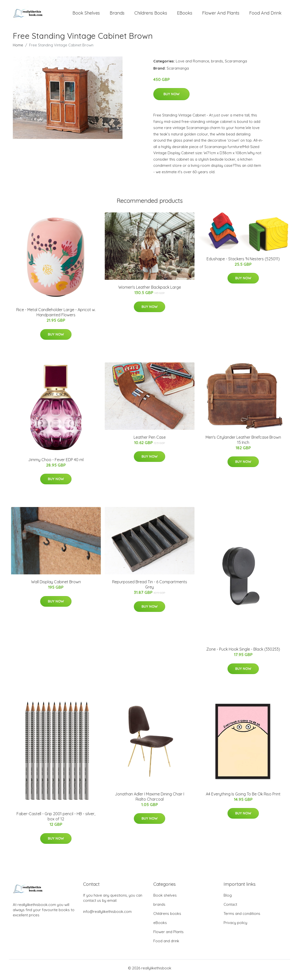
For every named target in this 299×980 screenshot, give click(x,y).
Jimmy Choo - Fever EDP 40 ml (56, 463)
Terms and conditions (242, 917)
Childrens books (151, 15)
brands (117, 15)
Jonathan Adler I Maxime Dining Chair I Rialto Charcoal (149, 800)
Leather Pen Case (150, 441)
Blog (228, 899)
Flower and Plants (221, 15)
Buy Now (171, 97)
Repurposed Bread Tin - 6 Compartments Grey (150, 588)
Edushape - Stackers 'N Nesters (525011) (243, 262)
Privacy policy (235, 926)
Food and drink (265, 15)
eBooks (185, 15)
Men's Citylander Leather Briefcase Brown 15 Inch (243, 443)
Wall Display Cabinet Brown (56, 585)
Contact (230, 908)
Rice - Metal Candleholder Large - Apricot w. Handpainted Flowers (56, 316)
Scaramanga (236, 65)
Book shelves (86, 15)
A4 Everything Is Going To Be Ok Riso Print (243, 797)
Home (18, 48)
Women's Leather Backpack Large (150, 291)
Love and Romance (193, 65)
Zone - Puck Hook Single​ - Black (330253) (243, 653)
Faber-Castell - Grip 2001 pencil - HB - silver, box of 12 (56, 820)
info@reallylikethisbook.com (107, 915)
